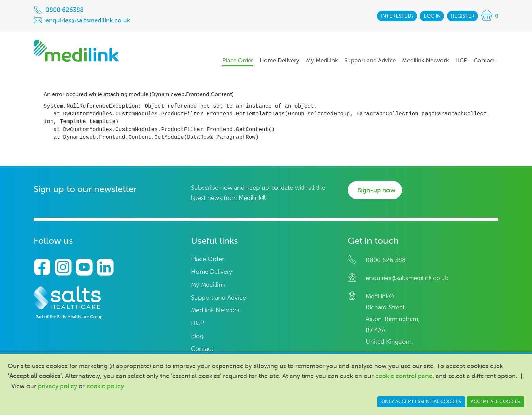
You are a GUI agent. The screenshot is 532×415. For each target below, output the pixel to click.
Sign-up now (376, 190)
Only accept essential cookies (421, 402)
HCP (197, 323)
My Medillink (208, 285)
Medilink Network (215, 310)
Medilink (76, 51)
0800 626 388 (386, 260)
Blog (197, 336)
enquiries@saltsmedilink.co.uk (407, 278)
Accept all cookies (495, 402)
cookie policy (105, 386)
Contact (202, 349)
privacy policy (58, 386)
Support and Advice (218, 298)
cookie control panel (405, 376)
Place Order (207, 259)
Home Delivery (212, 272)
